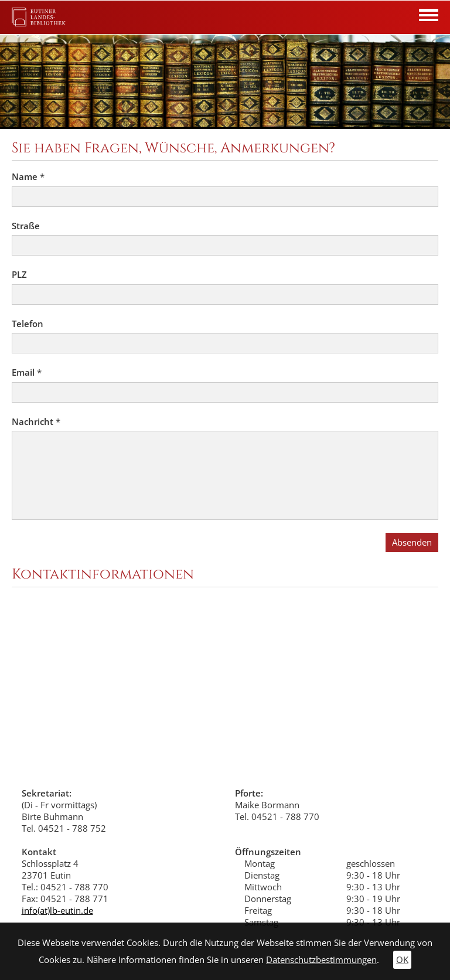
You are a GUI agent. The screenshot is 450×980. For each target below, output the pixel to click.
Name (28, 177)
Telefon (28, 324)
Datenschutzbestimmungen (321, 960)
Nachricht (36, 422)
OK (402, 960)
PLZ (19, 275)
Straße (26, 226)
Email (27, 372)
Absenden (412, 542)
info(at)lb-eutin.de (57, 911)
